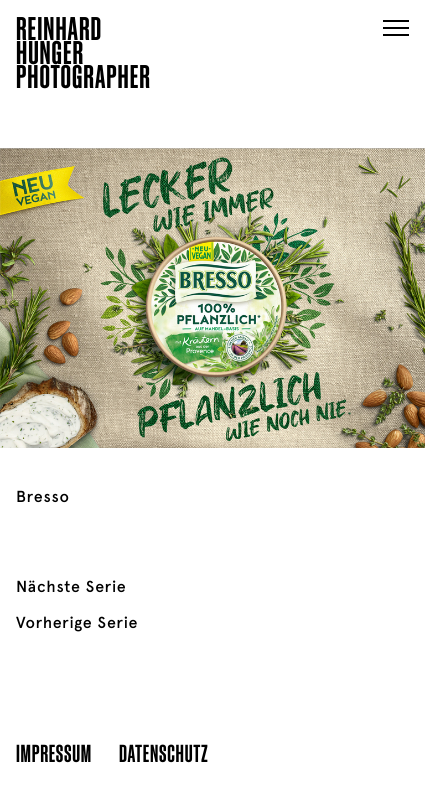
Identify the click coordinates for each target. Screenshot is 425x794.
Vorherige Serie (77, 623)
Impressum (54, 752)
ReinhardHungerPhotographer (83, 56)
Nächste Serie (71, 587)
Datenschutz (163, 752)
